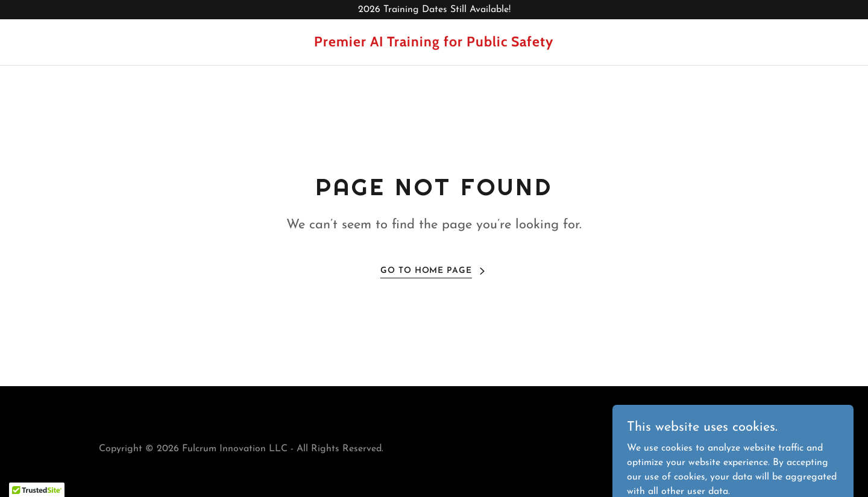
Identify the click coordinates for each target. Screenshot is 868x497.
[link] (434, 44)
